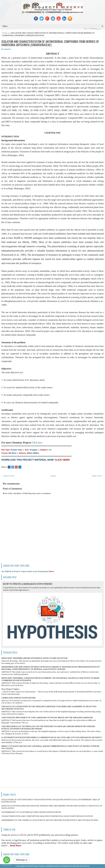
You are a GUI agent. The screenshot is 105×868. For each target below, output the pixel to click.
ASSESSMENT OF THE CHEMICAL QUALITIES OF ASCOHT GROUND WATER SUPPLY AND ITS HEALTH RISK (50, 820)
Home (5, 33)
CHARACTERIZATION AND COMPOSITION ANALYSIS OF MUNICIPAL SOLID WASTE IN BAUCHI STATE (47, 816)
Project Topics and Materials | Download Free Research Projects (61, 866)
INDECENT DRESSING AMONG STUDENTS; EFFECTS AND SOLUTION (34, 658)
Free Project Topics (10, 689)
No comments (6, 49)
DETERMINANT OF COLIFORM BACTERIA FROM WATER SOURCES (31, 812)
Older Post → (98, 476)
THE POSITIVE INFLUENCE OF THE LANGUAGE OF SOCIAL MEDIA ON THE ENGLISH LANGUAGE (47, 718)
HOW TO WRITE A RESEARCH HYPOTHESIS (28, 584)
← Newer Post (8, 476)
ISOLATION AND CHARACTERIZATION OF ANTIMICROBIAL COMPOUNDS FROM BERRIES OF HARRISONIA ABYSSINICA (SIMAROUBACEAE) (50, 43)
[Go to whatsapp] (7, 860)
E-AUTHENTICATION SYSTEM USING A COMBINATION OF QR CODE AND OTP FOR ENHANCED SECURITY (52, 737)
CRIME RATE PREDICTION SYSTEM (18, 698)
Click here (37, 443)
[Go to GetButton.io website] (7, 865)
